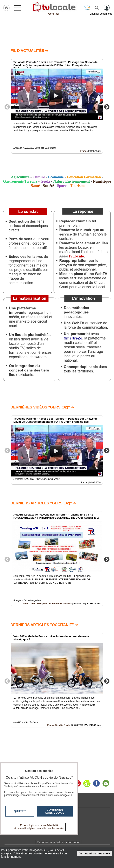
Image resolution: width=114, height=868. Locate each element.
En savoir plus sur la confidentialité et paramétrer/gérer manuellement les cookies (39, 827)
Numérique (102, 181)
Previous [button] (7, 107)
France (84, 151)
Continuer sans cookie (55, 811)
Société (48, 186)
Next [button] (107, 107)
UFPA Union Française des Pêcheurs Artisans (47, 603)
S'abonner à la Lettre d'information (58, 842)
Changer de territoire (101, 14)
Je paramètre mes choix (95, 853)
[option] (57, 106)
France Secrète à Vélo (59, 725)
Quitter (20, 811)
